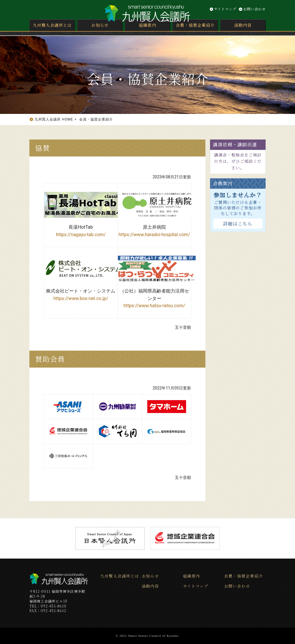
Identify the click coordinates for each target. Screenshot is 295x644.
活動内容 (243, 25)
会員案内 (223, 183)
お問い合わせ (254, 9)
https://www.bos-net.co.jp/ (81, 298)
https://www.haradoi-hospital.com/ (154, 235)
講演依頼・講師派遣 (235, 145)
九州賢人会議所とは (52, 25)
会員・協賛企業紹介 (195, 25)
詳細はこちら (238, 224)
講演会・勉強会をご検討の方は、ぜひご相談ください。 (238, 161)
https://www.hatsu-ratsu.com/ (154, 306)
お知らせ (100, 25)
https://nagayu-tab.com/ (81, 235)
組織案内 (147, 25)
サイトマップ (225, 9)
